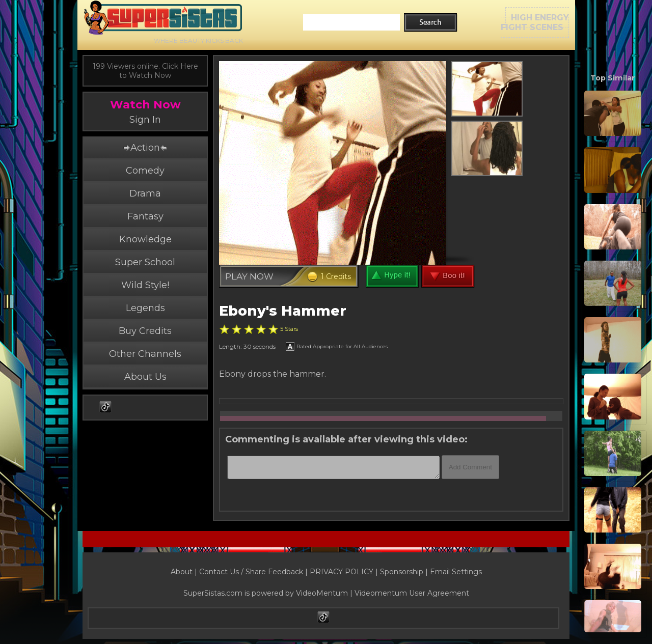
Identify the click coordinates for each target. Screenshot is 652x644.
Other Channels (145, 354)
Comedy (145, 171)
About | (185, 572)
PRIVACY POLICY (342, 572)
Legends (145, 308)
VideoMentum (322, 593)
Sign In (145, 120)
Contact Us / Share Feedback (251, 572)
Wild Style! (145, 285)
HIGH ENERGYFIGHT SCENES (535, 22)
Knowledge (145, 239)
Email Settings (456, 572)
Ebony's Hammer (283, 311)
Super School (145, 262)
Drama (145, 193)
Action (145, 148)
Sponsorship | (405, 572)
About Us (145, 377)
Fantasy (145, 216)
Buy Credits (145, 331)
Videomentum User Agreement (412, 593)
